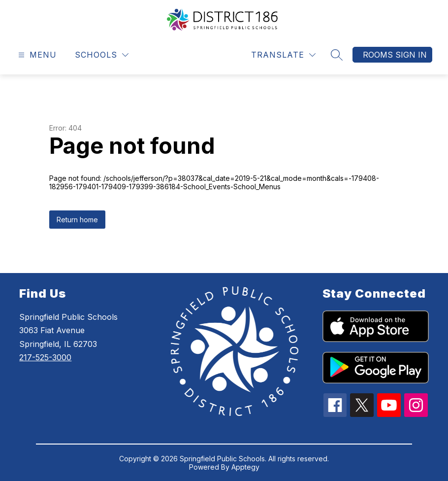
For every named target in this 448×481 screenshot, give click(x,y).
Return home (77, 220)
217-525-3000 (45, 357)
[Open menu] (36, 55)
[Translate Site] (283, 55)
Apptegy (245, 467)
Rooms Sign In (395, 55)
